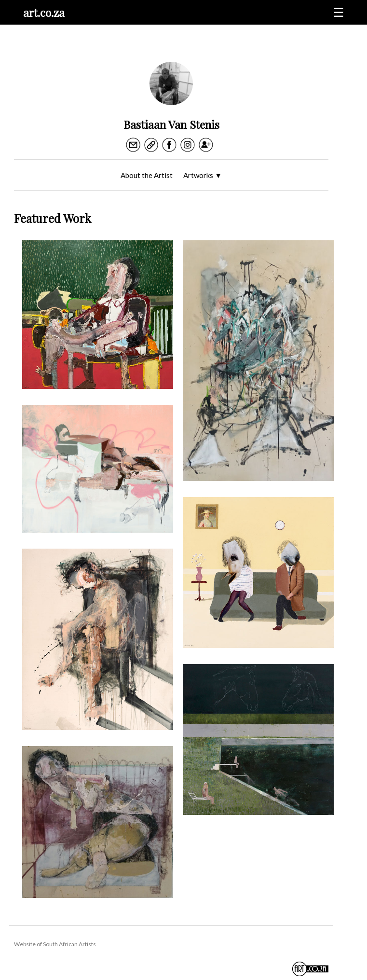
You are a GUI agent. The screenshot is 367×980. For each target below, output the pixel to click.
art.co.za (44, 12)
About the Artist (147, 175)
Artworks (203, 175)
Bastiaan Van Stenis (171, 124)
